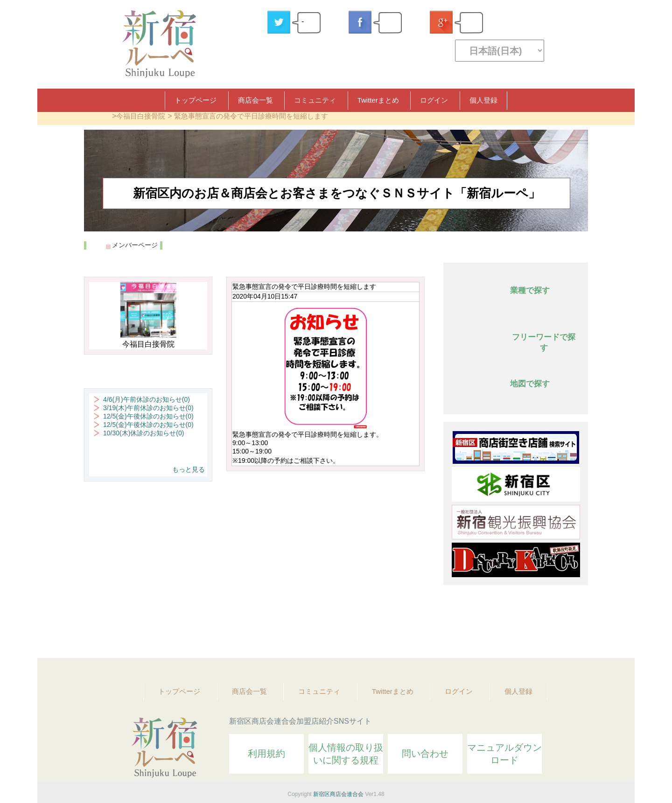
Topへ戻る (574, 625)
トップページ (196, 100)
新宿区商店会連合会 (338, 794)
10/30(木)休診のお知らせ (143, 433)
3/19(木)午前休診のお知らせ (148, 408)
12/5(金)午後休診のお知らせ (148, 416)
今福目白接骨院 (141, 116)
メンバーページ (135, 245)
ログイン (434, 100)
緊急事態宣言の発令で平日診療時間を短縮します (251, 116)
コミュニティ (315, 100)
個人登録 (483, 100)
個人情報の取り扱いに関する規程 (346, 754)
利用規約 (266, 754)
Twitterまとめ (378, 100)
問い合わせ (425, 754)
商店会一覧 (255, 100)
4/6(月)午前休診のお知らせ (147, 399)
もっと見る (189, 469)
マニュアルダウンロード (504, 754)
